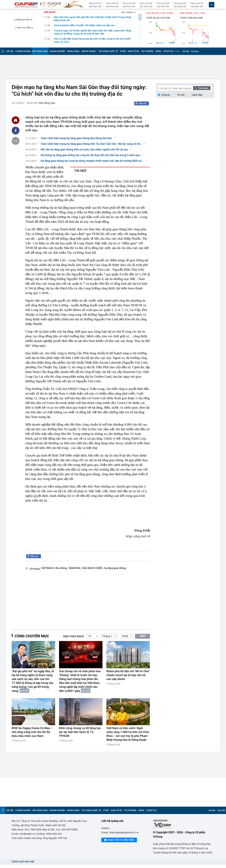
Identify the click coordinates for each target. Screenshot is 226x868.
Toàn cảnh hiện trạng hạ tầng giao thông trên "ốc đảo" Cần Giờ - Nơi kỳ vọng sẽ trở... (93, 144)
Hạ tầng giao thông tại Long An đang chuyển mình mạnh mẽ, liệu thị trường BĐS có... (94, 161)
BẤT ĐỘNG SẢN (40, 51)
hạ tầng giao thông (115, 568)
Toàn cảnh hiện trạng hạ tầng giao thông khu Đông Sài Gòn (78, 138)
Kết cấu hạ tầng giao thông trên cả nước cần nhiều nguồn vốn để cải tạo (86, 150)
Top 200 (221, 810)
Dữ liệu (186, 51)
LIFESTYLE (168, 51)
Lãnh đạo (197, 95)
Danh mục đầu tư (23, 27)
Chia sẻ (142, 103)
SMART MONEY (89, 51)
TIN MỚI (80, 171)
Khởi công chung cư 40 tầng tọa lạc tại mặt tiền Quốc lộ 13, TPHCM (80, 732)
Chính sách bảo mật (23, 862)
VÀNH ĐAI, (75, 568)
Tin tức (181, 95)
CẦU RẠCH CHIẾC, (93, 568)
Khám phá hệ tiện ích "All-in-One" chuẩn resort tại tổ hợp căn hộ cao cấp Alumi (128, 675)
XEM (143, 636)
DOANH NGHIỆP (57, 51)
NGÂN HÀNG (73, 51)
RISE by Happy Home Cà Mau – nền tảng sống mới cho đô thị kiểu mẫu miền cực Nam (32, 732)
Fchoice (195, 51)
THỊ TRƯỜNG (147, 51)
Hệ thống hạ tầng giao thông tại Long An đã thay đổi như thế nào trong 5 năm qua (92, 155)
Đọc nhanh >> (129, 12)
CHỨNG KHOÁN (23, 51)
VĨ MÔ (123, 51)
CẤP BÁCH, (48, 568)
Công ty (166, 95)
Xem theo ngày (74, 637)
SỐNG (158, 51)
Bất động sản (47, 103)
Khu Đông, (61, 568)
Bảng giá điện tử (23, 19)
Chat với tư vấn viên (119, 840)
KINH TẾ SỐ (133, 51)
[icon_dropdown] (212, 5)
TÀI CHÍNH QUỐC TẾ (108, 51)
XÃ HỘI (10, 51)
